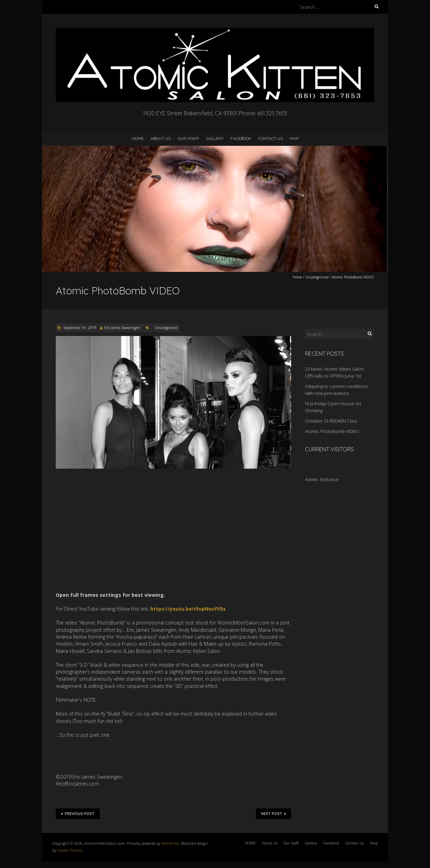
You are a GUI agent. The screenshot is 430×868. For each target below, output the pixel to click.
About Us (161, 138)
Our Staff (189, 138)
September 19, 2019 (79, 328)
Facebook (241, 138)
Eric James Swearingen (122, 328)
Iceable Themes (70, 850)
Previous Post (78, 814)
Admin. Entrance (322, 479)
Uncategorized (317, 277)
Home (297, 277)
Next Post (274, 814)
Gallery (215, 138)
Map (294, 138)
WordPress (170, 843)
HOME (138, 138)
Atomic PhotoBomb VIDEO (332, 431)
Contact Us (271, 138)
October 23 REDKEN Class (331, 421)
